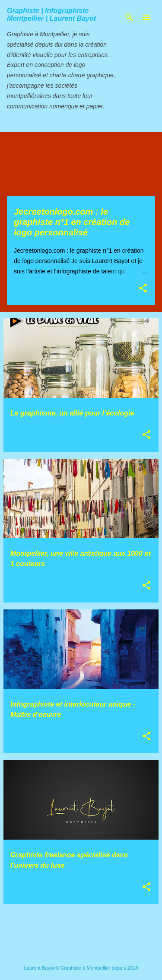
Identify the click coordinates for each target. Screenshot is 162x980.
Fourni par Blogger (81, 950)
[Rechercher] (129, 17)
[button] (143, 289)
